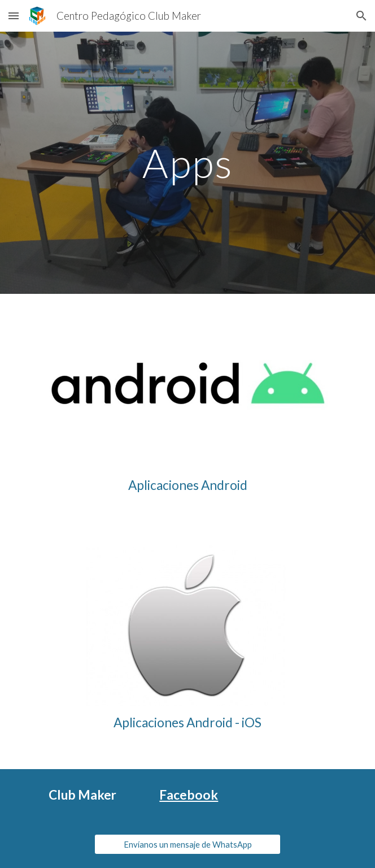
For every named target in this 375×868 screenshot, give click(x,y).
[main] (187, 163)
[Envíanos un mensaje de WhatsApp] (187, 844)
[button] (14, 16)
